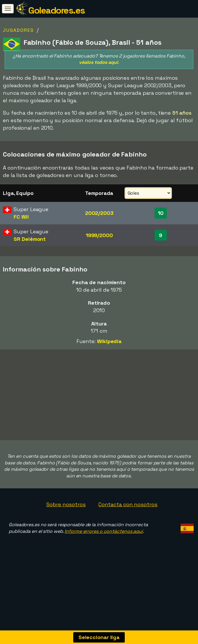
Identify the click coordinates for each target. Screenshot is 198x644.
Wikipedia (109, 341)
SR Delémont (30, 239)
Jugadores (18, 30)
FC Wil (21, 217)
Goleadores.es (56, 10)
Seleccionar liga (99, 637)
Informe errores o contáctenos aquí (104, 546)
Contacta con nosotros (128, 520)
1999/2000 (99, 235)
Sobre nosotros (66, 520)
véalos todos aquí (98, 62)
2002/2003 (99, 213)
